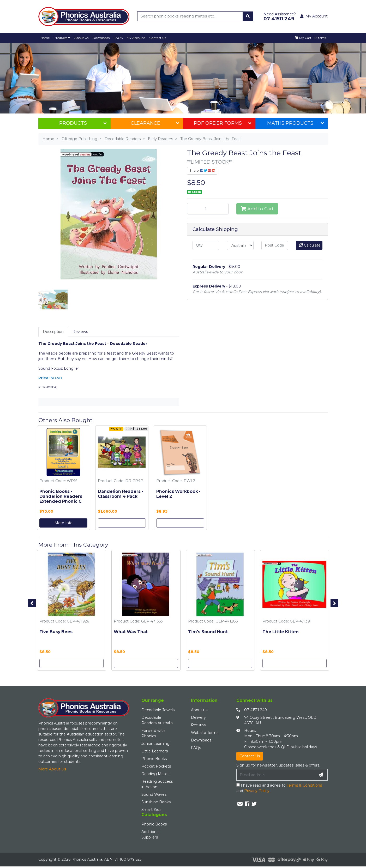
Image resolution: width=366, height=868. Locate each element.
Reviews (80, 332)
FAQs (196, 748)
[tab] (53, 332)
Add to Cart (257, 209)
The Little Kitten (281, 632)
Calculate (310, 245)
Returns (198, 725)
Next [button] (334, 603)
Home (45, 38)
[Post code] (275, 245)
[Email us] (240, 804)
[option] (64, 479)
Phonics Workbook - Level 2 (178, 494)
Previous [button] (32, 603)
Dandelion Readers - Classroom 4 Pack (121, 494)
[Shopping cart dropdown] (310, 38)
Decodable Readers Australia (157, 720)
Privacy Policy (257, 791)
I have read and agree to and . (279, 788)
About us (199, 710)
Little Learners (155, 751)
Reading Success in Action (157, 784)
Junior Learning (155, 744)
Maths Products (295, 123)
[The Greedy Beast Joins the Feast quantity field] (208, 209)
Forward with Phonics (153, 733)
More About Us (52, 769)
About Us (82, 38)
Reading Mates (155, 774)
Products (62, 38)
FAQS (119, 38)
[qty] (206, 245)
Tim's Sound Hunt (208, 632)
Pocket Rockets (156, 766)
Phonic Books (154, 759)
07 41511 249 (256, 710)
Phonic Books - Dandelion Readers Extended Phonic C (61, 496)
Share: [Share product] (202, 170)
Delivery (198, 717)
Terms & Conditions (304, 785)
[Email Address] (275, 775)
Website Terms (205, 733)
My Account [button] (314, 16)
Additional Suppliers (150, 834)
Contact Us (158, 38)
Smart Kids (151, 810)
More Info (64, 523)
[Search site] (248, 16)
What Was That (131, 632)
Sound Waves (154, 794)
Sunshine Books (156, 802)
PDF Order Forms (223, 123)
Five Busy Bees (56, 632)
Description (53, 332)
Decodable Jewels (158, 710)
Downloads (102, 38)
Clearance (155, 123)
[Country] (240, 245)
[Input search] (190, 16)
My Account (137, 38)
